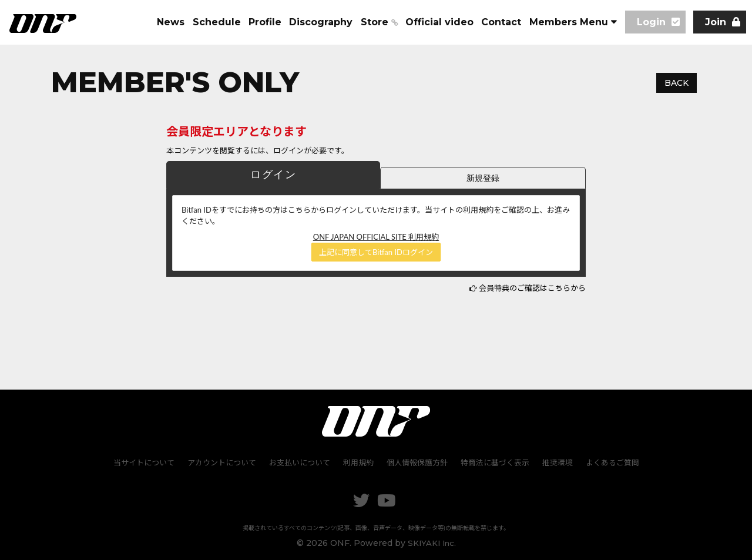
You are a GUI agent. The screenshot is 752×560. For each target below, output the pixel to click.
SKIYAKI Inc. (432, 542)
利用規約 (359, 462)
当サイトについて (148, 462)
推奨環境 (555, 462)
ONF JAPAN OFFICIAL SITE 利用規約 (376, 237)
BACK (677, 83)
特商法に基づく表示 (493, 462)
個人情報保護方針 (417, 462)
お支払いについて (301, 462)
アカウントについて (225, 462)
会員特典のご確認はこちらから (532, 288)
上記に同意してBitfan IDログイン (376, 252)
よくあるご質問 (608, 462)
